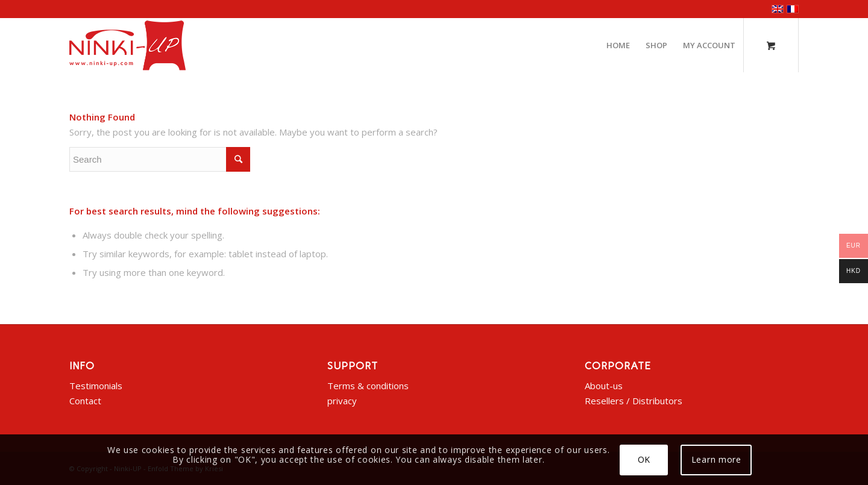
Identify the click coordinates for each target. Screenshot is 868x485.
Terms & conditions (368, 386)
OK (644, 459)
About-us (604, 386)
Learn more (716, 459)
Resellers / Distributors (634, 401)
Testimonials (96, 386)
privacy (342, 401)
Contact (85, 401)
